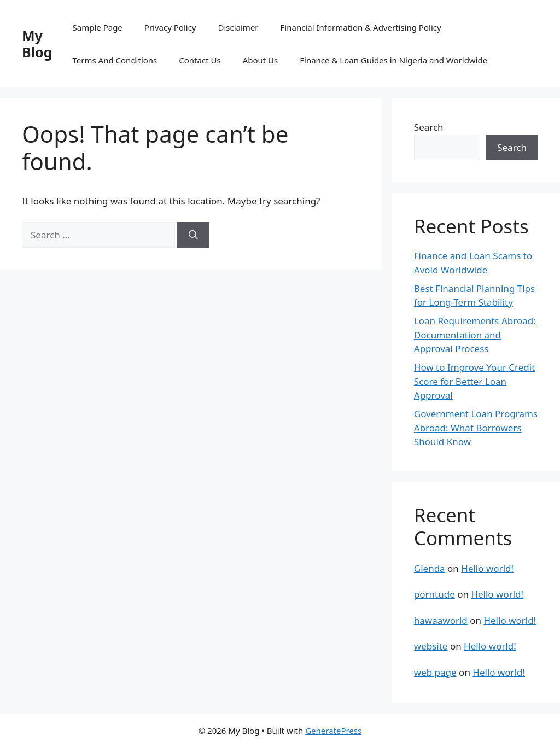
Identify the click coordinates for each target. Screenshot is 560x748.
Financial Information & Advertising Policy (361, 27)
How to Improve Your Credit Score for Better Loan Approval (475, 381)
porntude (434, 594)
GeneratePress (333, 731)
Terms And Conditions (115, 60)
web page (435, 672)
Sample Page (98, 27)
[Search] (193, 235)
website (431, 646)
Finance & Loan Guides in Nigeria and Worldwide (393, 60)
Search (429, 127)
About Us (261, 60)
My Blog (37, 44)
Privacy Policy (170, 27)
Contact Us (200, 60)
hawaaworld (441, 620)
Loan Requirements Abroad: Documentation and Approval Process (475, 335)
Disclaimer (238, 27)
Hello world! (487, 568)
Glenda (430, 568)
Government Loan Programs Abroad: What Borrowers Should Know (476, 428)
